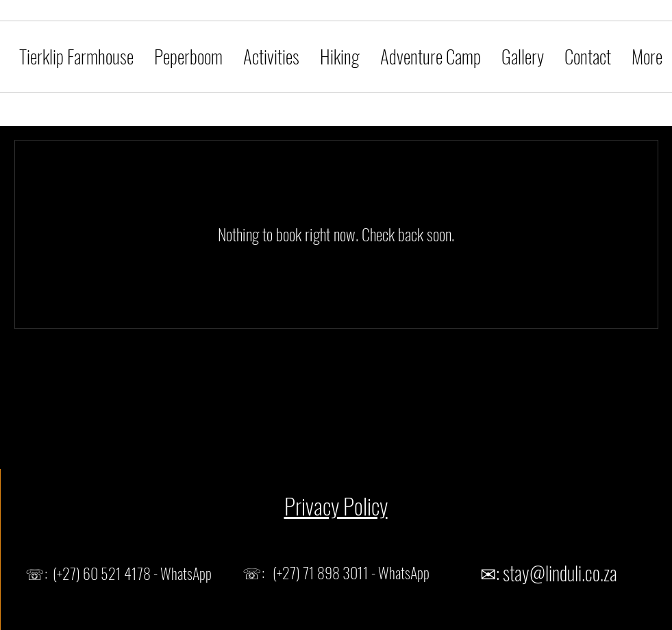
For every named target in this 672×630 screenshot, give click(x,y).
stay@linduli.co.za (560, 573)
